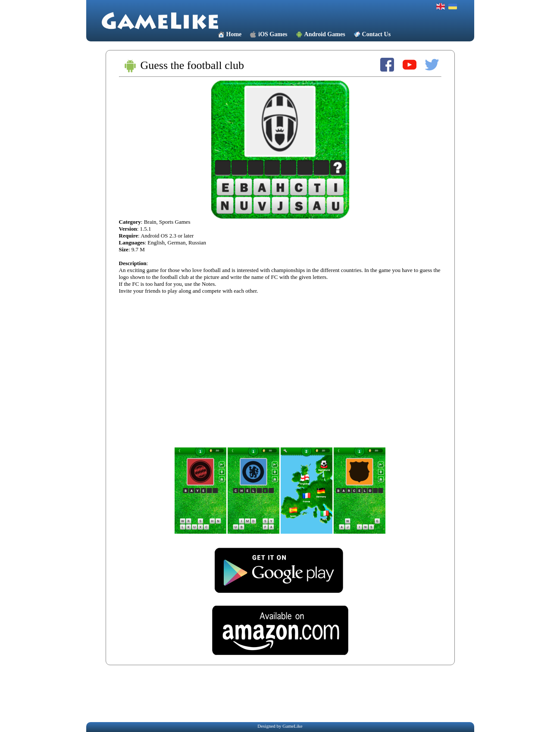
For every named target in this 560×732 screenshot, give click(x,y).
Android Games (325, 34)
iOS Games (273, 34)
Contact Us (377, 34)
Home (234, 34)
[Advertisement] (282, 693)
